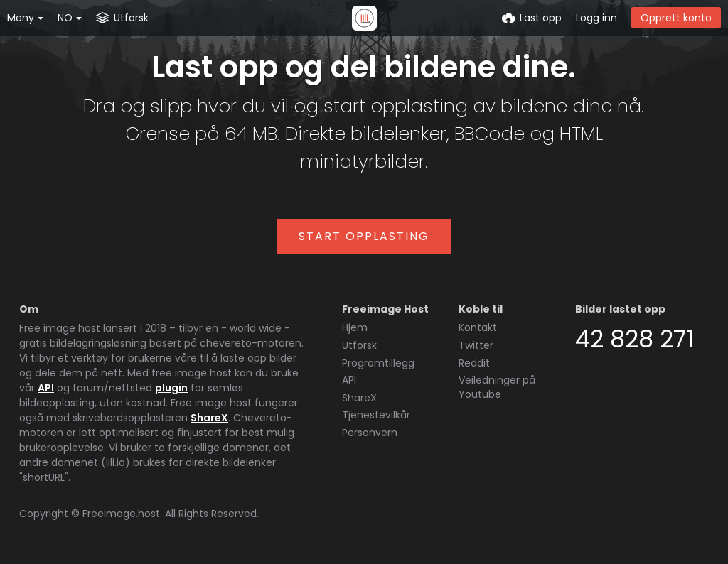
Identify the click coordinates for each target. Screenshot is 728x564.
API (46, 388)
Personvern (370, 433)
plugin (171, 388)
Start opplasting (364, 236)
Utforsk (359, 345)
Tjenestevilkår (376, 415)
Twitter (476, 345)
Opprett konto (676, 18)
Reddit (474, 363)
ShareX (209, 418)
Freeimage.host (121, 514)
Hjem (355, 327)
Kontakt (478, 327)
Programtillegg (378, 363)
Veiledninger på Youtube (497, 387)
